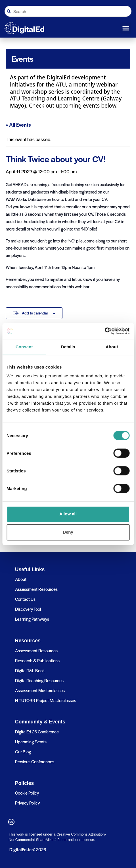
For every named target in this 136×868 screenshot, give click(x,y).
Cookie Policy (27, 793)
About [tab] (112, 347)
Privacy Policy (27, 803)
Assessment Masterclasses (40, 690)
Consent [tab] (24, 347)
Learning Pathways (32, 619)
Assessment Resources (36, 589)
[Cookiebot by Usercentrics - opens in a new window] (105, 331)
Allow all (68, 514)
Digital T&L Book (30, 670)
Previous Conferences (35, 761)
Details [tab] (68, 347)
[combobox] (68, 11)
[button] (126, 28)
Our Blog (23, 751)
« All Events (18, 125)
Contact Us (25, 599)
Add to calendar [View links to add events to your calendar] (35, 313)
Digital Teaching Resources (39, 680)
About (21, 579)
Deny (68, 532)
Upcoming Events (31, 741)
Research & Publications (37, 660)
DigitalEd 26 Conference (37, 732)
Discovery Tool (28, 609)
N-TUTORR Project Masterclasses (46, 700)
